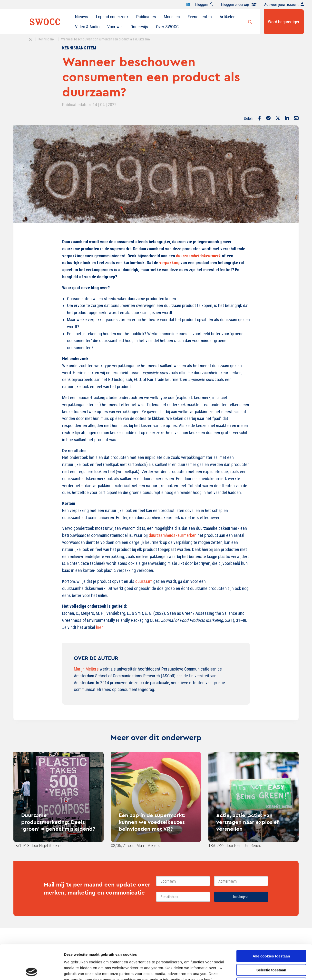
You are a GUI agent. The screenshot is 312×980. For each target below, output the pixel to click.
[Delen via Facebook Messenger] (268, 119)
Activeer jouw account (284, 5)
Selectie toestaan (271, 935)
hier (99, 627)
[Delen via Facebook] (260, 119)
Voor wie (115, 27)
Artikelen (228, 17)
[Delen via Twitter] (278, 119)
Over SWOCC (167, 27)
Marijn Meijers (86, 669)
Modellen (172, 17)
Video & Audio (87, 27)
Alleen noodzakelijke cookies (271, 949)
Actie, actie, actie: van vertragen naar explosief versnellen (247, 822)
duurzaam (144, 581)
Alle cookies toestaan (271, 921)
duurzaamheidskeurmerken (173, 535)
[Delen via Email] (296, 119)
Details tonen (263, 970)
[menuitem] (82, 17)
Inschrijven (241, 897)
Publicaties (146, 17)
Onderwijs (139, 27)
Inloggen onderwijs (239, 5)
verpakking (170, 263)
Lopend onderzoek (112, 17)
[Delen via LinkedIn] (287, 119)
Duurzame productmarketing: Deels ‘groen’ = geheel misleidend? (58, 822)
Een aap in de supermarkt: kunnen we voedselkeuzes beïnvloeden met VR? (152, 822)
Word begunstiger (284, 22)
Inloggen (204, 5)
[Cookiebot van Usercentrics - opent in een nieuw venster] (32, 971)
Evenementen (200, 17)
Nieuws (82, 17)
